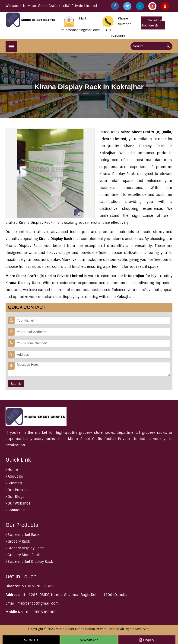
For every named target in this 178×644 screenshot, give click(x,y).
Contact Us (16, 510)
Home (12, 470)
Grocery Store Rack (23, 555)
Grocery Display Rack (25, 548)
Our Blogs (15, 497)
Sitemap (14, 483)
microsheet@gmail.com (81, 30)
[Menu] (11, 46)
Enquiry (147, 640)
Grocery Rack (18, 541)
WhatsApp (89, 640)
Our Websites (18, 503)
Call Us (31, 640)
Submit (16, 384)
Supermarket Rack (22, 535)
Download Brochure (151, 23)
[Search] (168, 46)
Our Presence (18, 490)
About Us (14, 476)
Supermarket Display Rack (29, 562)
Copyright (36, 629)
